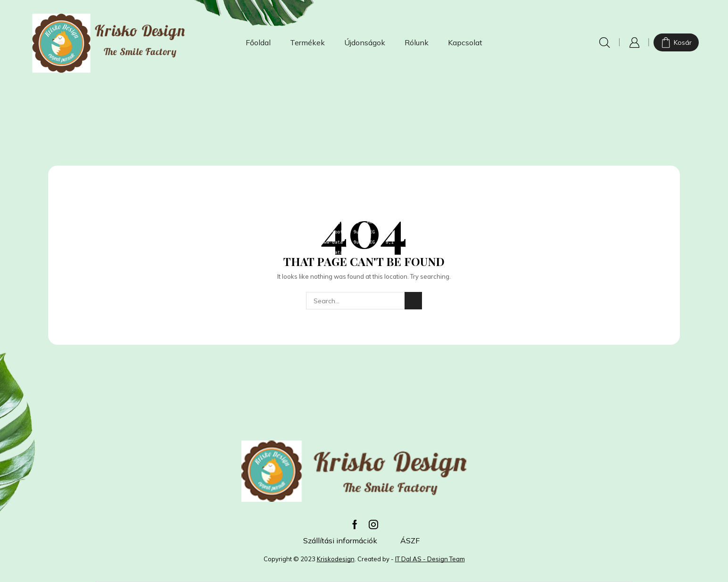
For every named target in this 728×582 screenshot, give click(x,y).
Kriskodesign (336, 559)
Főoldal (258, 42)
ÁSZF (410, 540)
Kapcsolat (465, 42)
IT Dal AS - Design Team (430, 559)
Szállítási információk (340, 540)
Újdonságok (365, 42)
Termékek (307, 42)
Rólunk (417, 42)
